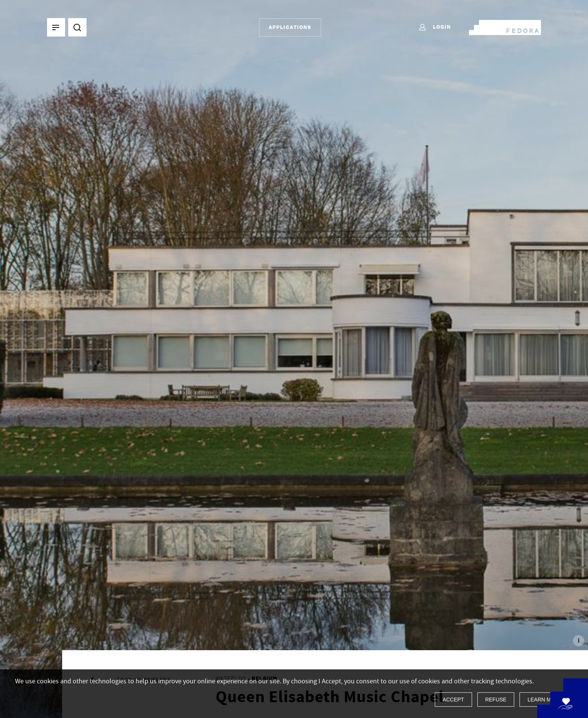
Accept (453, 700)
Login (435, 27)
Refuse (496, 700)
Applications (290, 27)
